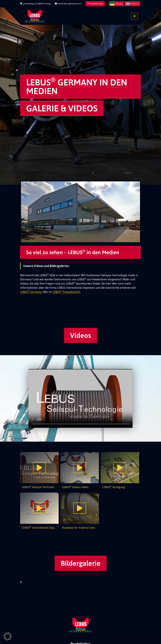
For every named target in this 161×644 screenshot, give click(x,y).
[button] (8, 636)
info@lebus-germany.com (68, 4)
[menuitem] (116, 4)
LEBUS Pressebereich (66, 292)
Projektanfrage (95, 4)
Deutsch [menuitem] (119, 4)
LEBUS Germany (31, 292)
